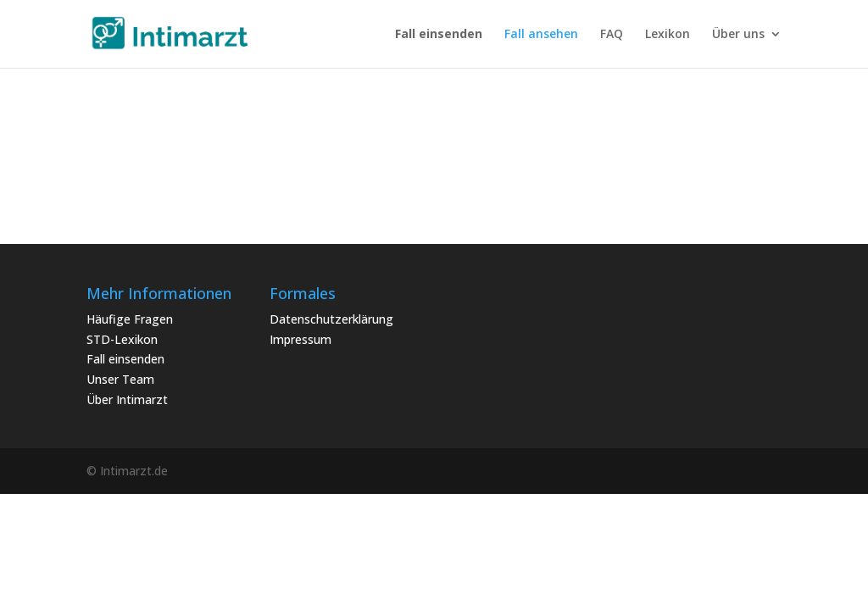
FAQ (612, 35)
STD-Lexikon (122, 339)
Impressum (300, 339)
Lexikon (668, 35)
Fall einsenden (125, 359)
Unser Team (120, 379)
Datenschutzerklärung (331, 319)
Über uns (738, 35)
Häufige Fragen (130, 319)
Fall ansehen (541, 35)
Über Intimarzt (127, 399)
